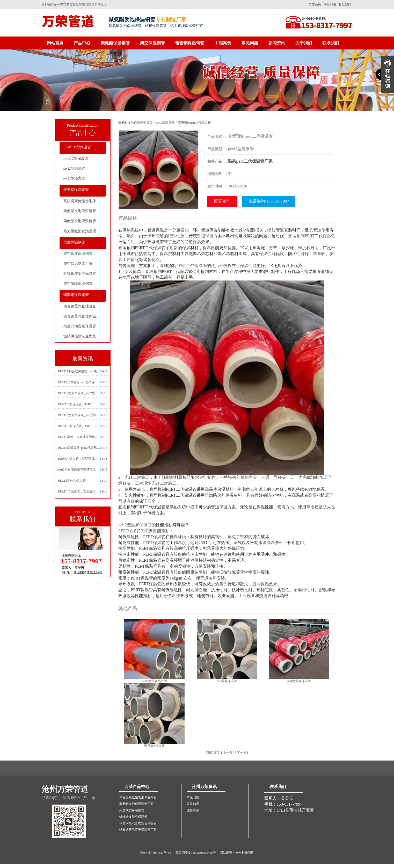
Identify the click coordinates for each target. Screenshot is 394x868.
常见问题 (250, 43)
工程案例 (223, 43)
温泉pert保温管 (154, 746)
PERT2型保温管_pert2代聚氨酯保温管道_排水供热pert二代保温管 (79, 448)
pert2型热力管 (74, 178)
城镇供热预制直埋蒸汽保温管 (85, 336)
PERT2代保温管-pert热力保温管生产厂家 (79, 382)
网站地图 (330, 5)
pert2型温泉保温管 (135, 525)
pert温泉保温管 (227, 681)
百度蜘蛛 (315, 5)
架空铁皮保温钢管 (78, 254)
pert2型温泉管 (74, 168)
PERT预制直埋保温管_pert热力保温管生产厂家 (79, 371)
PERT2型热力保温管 (72, 481)
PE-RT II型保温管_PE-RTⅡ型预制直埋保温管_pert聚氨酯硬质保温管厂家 (79, 404)
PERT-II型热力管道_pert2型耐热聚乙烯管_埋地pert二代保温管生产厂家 (79, 393)
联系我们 (345, 5)
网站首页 (55, 43)
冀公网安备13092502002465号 (196, 853)
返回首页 (213, 753)
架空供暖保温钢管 (78, 284)
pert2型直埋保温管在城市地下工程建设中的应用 (79, 469)
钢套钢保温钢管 (190, 43)
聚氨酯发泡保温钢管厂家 (83, 211)
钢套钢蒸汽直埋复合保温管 (85, 306)
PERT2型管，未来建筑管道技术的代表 (79, 437)
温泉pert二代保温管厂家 (250, 161)
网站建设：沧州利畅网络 (237, 853)
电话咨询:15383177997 (269, 201)
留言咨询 (222, 201)
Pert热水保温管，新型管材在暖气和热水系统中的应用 (79, 459)
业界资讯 (193, 810)
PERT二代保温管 (320, 236)
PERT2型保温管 (76, 158)
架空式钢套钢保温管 (80, 326)
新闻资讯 (277, 43)
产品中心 (82, 43)
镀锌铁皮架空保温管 (80, 274)
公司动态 (193, 804)
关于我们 (304, 43)
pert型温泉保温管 (299, 681)
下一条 (242, 753)
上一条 (228, 753)
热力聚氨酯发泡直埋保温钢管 (85, 231)
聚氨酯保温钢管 (115, 43)
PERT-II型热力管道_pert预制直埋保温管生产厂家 (79, 415)
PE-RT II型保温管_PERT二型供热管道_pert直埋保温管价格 (79, 426)
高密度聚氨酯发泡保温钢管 (85, 201)
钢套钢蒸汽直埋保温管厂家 (85, 316)
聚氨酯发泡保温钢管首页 (135, 123)
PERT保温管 (129, 531)
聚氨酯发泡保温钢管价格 (83, 221)
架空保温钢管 (152, 43)
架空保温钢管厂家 (78, 264)
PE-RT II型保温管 (77, 147)
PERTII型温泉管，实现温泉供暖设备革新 (79, 491)
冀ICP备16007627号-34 (155, 853)
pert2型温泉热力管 (154, 681)
